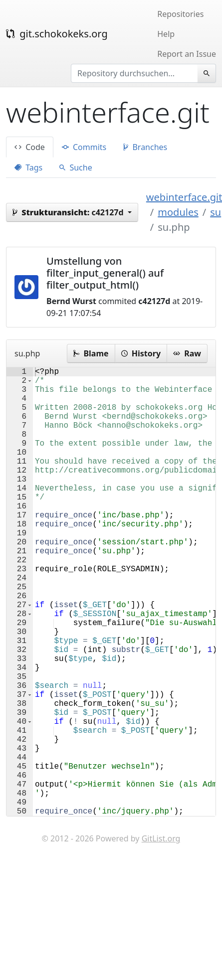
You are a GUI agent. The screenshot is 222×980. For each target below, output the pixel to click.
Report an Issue (187, 54)
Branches (145, 147)
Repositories (180, 14)
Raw (187, 353)
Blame (91, 353)
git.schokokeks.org (57, 34)
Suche (76, 167)
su (216, 212)
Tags (28, 167)
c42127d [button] (69, 212)
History (141, 353)
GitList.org (161, 938)
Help (166, 34)
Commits (84, 147)
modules (178, 212)
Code (30, 147)
